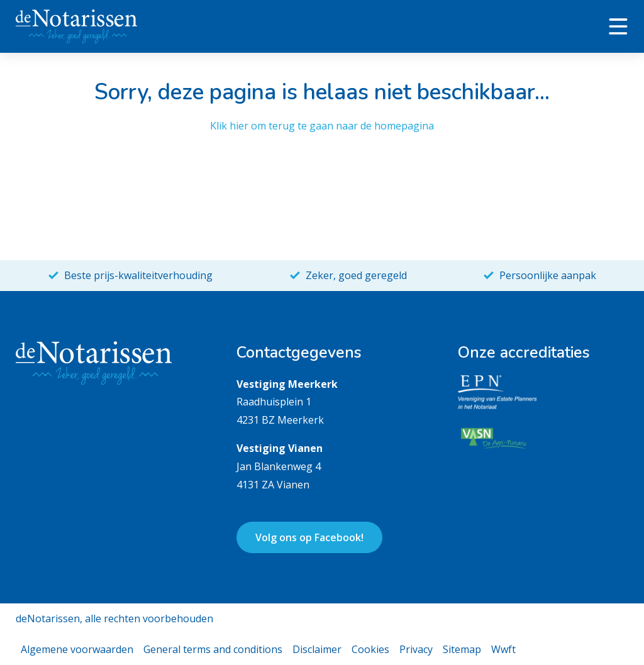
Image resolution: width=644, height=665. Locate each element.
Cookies (370, 649)
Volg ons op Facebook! (309, 537)
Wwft (503, 649)
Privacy (416, 649)
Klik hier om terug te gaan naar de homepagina (322, 126)
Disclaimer (317, 649)
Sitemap (462, 649)
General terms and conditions (213, 649)
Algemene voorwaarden (77, 649)
